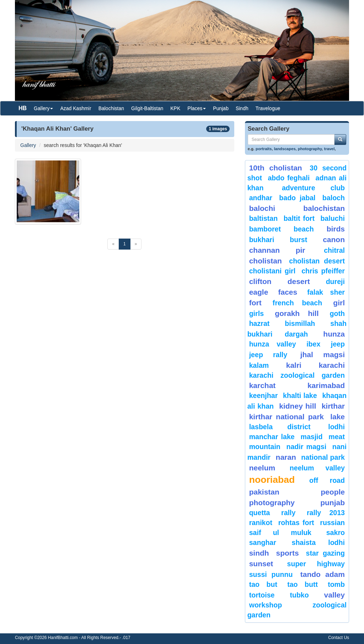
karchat (263, 385)
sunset (261, 564)
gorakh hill (297, 313)
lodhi (336, 427)
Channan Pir (277, 250)
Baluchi (333, 218)
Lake (338, 417)
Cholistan (266, 261)
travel (330, 149)
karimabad (326, 385)
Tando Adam (323, 574)
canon (334, 239)
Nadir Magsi (306, 447)
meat (337, 437)
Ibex (313, 344)
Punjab (221, 108)
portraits (264, 149)
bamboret (265, 229)
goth (337, 313)
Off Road (327, 480)
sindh (259, 553)
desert (299, 281)
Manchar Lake (272, 437)
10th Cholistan (276, 168)
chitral (334, 250)
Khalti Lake (300, 395)
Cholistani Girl (272, 271)
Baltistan (264, 218)
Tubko (299, 595)
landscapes (285, 149)
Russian (332, 523)
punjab (333, 503)
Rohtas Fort (296, 523)
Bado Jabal (297, 198)
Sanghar (263, 542)
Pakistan (264, 492)
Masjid (311, 437)
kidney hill (298, 406)
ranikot (261, 523)
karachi (332, 365)
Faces (288, 292)
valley (334, 595)
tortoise (262, 595)
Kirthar (333, 406)
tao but (263, 584)
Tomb (336, 584)
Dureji (335, 282)
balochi (262, 208)
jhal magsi (323, 354)
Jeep (338, 344)
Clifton (260, 281)
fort (255, 303)
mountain (265, 447)
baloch (334, 198)
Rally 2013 (326, 513)
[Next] (136, 244)
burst (298, 240)
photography (310, 149)
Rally (288, 513)
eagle (259, 292)
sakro (336, 533)
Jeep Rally (268, 355)
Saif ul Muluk (280, 533)
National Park (323, 457)
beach (304, 229)
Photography (272, 503)
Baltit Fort (299, 218)
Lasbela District (280, 427)
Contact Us (339, 638)
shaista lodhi (318, 542)
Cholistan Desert (317, 261)
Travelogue (268, 108)
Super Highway (316, 564)
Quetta (260, 513)
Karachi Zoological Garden (297, 375)
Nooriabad (272, 480)
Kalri (294, 365)
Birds (336, 229)
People (333, 492)
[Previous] (113, 244)
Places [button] (197, 108)
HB (23, 108)
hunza (334, 334)
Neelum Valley (317, 468)
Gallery (28, 145)
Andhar (261, 198)
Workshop (266, 605)
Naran (286, 457)
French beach (297, 303)
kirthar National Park (287, 417)
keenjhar (264, 395)
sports (288, 553)
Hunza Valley (273, 344)
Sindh (242, 108)
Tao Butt (303, 584)
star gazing (325, 553)
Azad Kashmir (76, 108)
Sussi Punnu (271, 574)
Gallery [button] (43, 108)
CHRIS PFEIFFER (323, 271)
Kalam (259, 365)
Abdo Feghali (289, 178)
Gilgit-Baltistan (147, 108)
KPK (175, 108)
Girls (256, 313)
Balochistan (111, 108)
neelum (262, 468)
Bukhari (262, 240)
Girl (339, 303)
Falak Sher (326, 292)
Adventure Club (313, 188)
